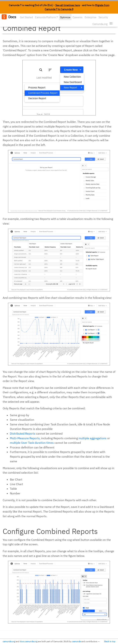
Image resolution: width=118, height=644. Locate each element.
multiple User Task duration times (32, 443)
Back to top (110, 641)
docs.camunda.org (29, 641)
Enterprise (91, 17)
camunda (76, 641)
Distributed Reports (23, 433)
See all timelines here (68, 5)
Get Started (26, 17)
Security (103, 17)
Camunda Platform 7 (46, 17)
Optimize (65, 17)
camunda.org (9, 641)
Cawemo (77, 17)
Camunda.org (100, 24)
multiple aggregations (92, 438)
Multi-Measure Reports (25, 438)
